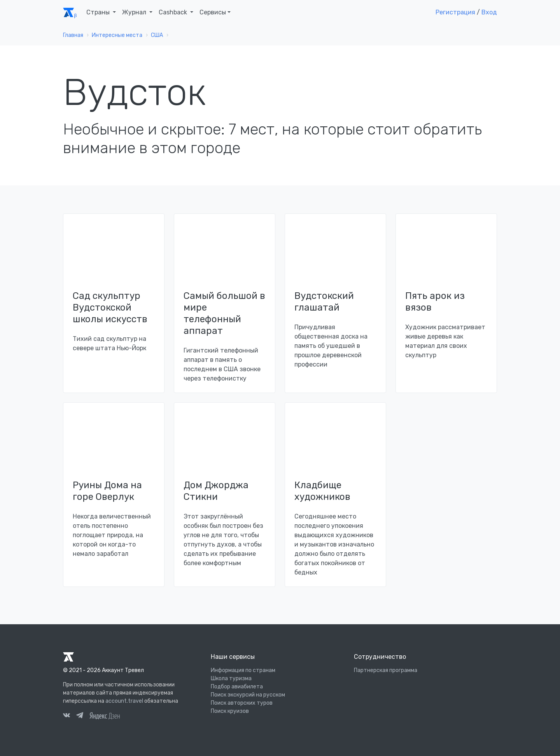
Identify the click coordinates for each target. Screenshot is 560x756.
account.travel (124, 701)
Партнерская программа (386, 670)
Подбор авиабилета (237, 687)
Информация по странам (243, 670)
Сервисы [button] (213, 12)
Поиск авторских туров (242, 703)
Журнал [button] (135, 12)
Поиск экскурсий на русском (248, 695)
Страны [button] (99, 12)
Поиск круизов (230, 711)
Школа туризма (231, 678)
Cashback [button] (174, 12)
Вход (489, 12)
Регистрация (455, 12)
